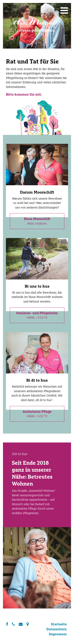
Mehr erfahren (37, 221)
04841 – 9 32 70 (37, 315)
